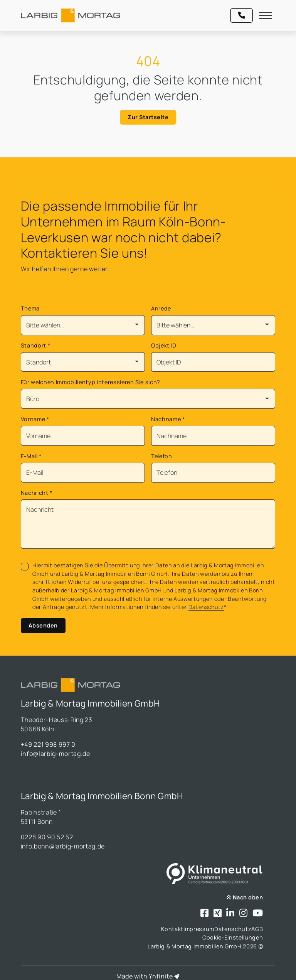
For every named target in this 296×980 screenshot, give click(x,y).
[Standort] (83, 362)
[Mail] (83, 473)
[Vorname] (83, 436)
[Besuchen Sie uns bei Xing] (218, 913)
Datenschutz (206, 607)
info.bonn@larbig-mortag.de (63, 846)
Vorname (35, 419)
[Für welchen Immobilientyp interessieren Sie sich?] (148, 399)
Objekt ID (164, 345)
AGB (257, 929)
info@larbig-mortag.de (55, 754)
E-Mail (31, 456)
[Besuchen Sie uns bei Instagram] (244, 913)
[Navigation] (266, 15)
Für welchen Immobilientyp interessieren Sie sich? (91, 382)
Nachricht (37, 493)
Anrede (161, 308)
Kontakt (172, 929)
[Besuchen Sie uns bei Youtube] (258, 913)
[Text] (148, 524)
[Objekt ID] (213, 362)
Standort (36, 345)
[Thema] (83, 325)
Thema (30, 308)
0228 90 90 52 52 (47, 837)
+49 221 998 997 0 (48, 744)
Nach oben (245, 897)
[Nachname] (213, 436)
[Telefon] (213, 473)
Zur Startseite (148, 117)
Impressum (199, 929)
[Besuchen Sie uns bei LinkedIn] (230, 913)
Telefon (162, 456)
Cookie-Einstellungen (233, 937)
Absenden (43, 625)
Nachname (168, 419)
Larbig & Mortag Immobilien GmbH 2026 (205, 946)
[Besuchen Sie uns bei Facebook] (205, 913)
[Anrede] (213, 325)
